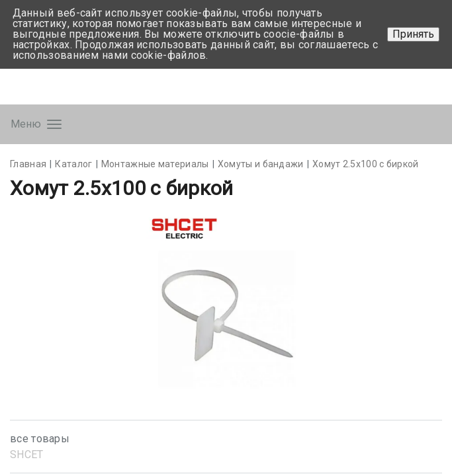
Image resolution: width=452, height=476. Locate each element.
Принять (413, 34)
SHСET (27, 455)
